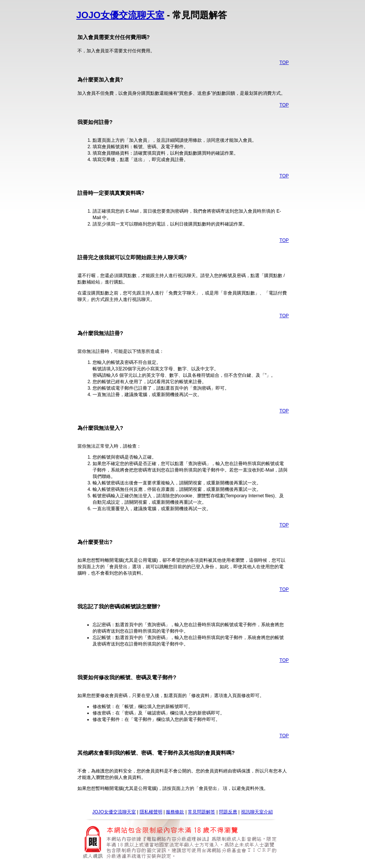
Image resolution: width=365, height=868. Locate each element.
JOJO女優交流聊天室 (120, 15)
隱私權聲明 (151, 812)
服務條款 (175, 812)
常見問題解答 (201, 812)
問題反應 (228, 812)
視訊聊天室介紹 (257, 812)
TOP (284, 63)
